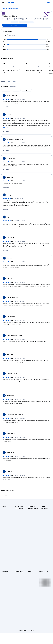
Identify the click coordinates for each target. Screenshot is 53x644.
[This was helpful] (5, 209)
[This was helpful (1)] (6, 131)
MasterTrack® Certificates (5, 588)
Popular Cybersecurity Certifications (44, 556)
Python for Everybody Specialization (31, 550)
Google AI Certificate (18, 511)
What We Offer (6, 572)
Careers (4, 577)
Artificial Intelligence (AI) (6, 511)
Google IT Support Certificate (18, 527)
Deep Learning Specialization (31, 527)
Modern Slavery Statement (32, 594)
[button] (8, 490)
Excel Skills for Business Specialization (31, 531)
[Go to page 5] (18, 494)
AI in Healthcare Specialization (32, 523)
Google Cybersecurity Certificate (18, 516)
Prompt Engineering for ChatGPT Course (32, 544)
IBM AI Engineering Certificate (18, 541)
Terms (30, 574)
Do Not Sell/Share (32, 597)
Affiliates (30, 591)
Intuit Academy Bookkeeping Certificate (19, 556)
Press (29, 570)
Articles (30, 586)
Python (4, 531)
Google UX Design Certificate (19, 537)
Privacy (30, 577)
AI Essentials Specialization (31, 511)
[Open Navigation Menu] (3, 3)
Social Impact (5, 603)
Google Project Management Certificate (19, 532)
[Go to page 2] (9, 494)
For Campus (5, 598)
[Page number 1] (6, 494)
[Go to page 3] (12, 494)
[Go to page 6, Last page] (21, 494)
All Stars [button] (15, 90)
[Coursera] (11, 3)
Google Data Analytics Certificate (18, 521)
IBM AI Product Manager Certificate (18, 547)
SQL (3, 534)
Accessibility (31, 581)
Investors (30, 572)
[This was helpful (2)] (6, 107)
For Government (6, 596)
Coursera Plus (5, 581)
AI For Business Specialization (32, 515)
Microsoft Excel (6, 525)
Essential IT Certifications (44, 533)
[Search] (41, 3)
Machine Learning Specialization (32, 540)
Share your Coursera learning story (6, 609)
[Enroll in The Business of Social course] (15, 25)
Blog (16, 577)
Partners (17, 572)
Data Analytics (5, 517)
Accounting (5, 508)
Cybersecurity (5, 514)
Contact (30, 584)
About (4, 570)
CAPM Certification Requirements (44, 516)
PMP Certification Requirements (45, 551)
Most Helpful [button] (25, 90)
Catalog (4, 579)
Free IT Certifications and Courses (45, 537)
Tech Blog (17, 583)
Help (29, 579)
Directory (30, 588)
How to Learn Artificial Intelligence (44, 547)
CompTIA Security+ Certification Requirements (44, 527)
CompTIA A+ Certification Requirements (44, 521)
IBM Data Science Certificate (19, 551)
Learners (17, 570)
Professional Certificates (5, 584)
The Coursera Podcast (18, 580)
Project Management (5, 528)
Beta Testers (18, 574)
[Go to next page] (24, 494)
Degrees (4, 591)
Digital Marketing (6, 519)
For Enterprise (6, 594)
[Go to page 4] (15, 494)
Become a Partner (6, 601)
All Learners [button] (5, 90)
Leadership (5, 574)
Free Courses (5, 605)
